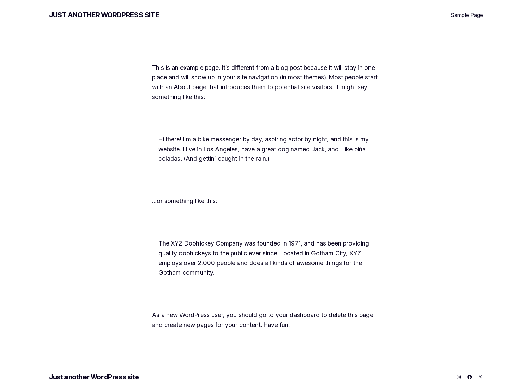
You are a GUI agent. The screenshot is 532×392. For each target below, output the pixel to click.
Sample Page (467, 15)
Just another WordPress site (104, 15)
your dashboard (298, 315)
